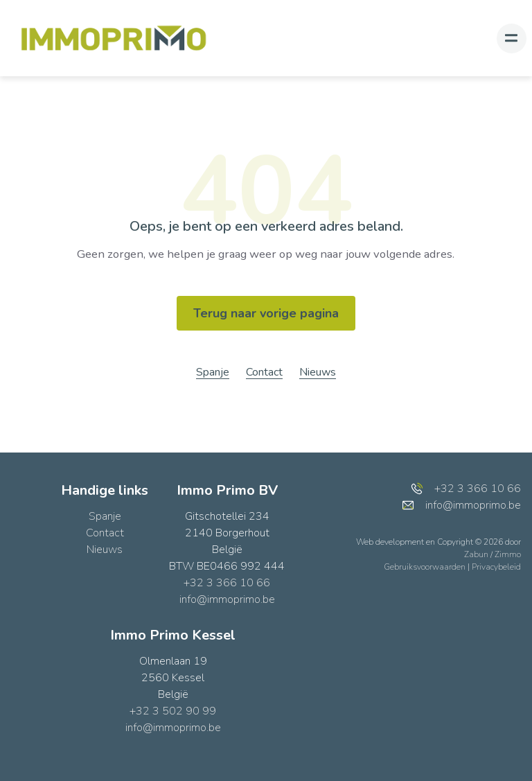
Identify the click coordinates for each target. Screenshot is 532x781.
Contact (264, 372)
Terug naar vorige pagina (266, 313)
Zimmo (508, 554)
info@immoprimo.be (227, 599)
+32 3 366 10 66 (227, 583)
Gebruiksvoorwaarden (426, 567)
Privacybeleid (496, 567)
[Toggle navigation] (512, 38)
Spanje (213, 372)
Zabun (476, 554)
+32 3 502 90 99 (173, 711)
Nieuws (318, 372)
